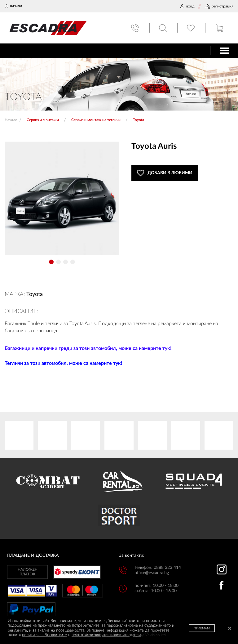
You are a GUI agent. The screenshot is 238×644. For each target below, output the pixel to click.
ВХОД (187, 6)
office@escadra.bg (152, 573)
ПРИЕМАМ (202, 628)
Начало (11, 120)
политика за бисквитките (44, 635)
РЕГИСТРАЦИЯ (219, 6)
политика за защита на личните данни (106, 635)
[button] (51, 262)
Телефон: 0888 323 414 (158, 568)
